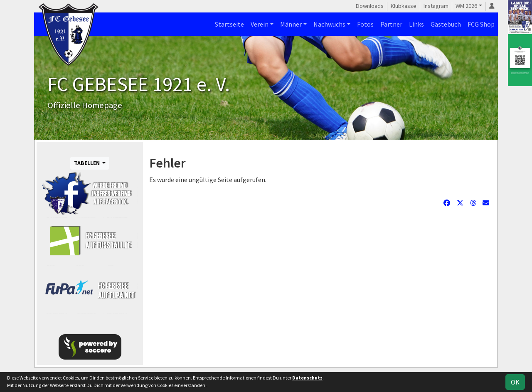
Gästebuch (446, 24)
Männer (291, 24)
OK (515, 382)
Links (416, 24)
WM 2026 (466, 6)
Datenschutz (307, 378)
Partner (391, 24)
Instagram (436, 6)
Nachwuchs (329, 24)
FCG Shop (481, 24)
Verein (260, 24)
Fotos (365, 24)
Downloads (370, 6)
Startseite (229, 24)
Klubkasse (404, 6)
